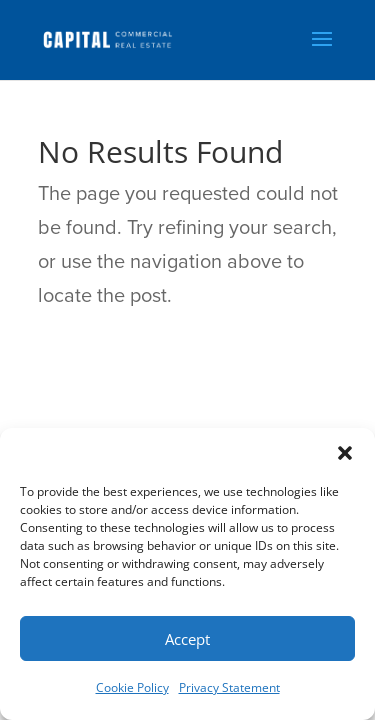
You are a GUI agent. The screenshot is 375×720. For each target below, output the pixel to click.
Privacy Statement (229, 687)
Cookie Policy (132, 687)
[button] (345, 453)
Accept (187, 639)
